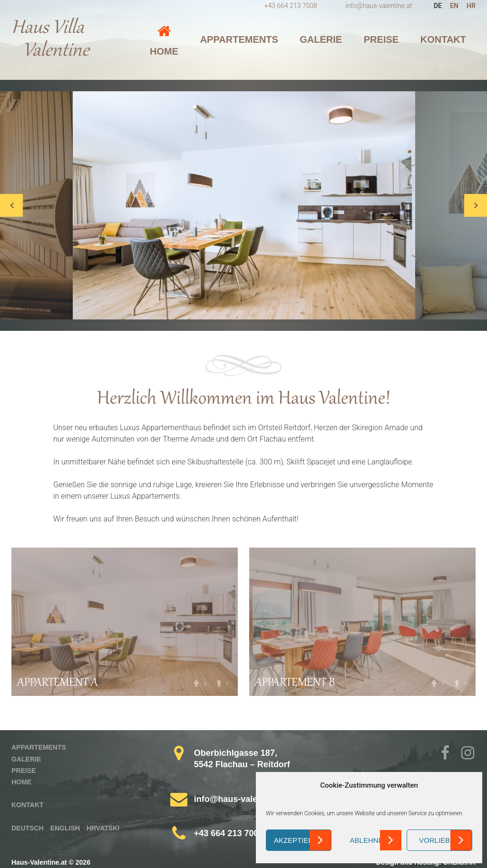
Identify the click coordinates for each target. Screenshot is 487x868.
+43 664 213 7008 (291, 6)
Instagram (469, 754)
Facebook (448, 754)
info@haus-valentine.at (379, 6)
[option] (244, 205)
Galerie (321, 39)
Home (164, 51)
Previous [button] (11, 205)
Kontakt (443, 39)
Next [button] (476, 205)
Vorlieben (439, 840)
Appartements (239, 39)
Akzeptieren (299, 840)
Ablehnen (369, 840)
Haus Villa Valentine (50, 40)
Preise (381, 39)
